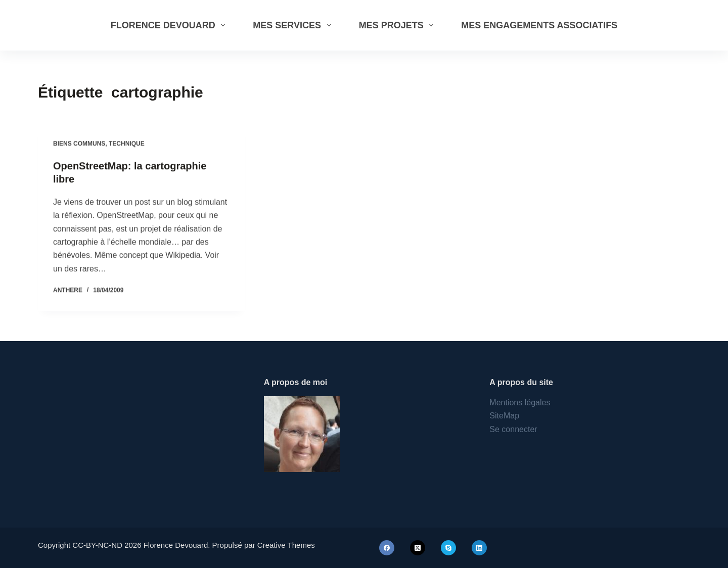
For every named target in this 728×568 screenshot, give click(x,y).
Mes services (294, 25)
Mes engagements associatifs (539, 25)
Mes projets (398, 25)
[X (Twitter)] (418, 548)
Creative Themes (286, 545)
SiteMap (504, 416)
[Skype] (448, 548)
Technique (127, 144)
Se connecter (513, 429)
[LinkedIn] (479, 548)
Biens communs (79, 144)
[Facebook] (387, 548)
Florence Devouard (170, 25)
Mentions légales (520, 403)
